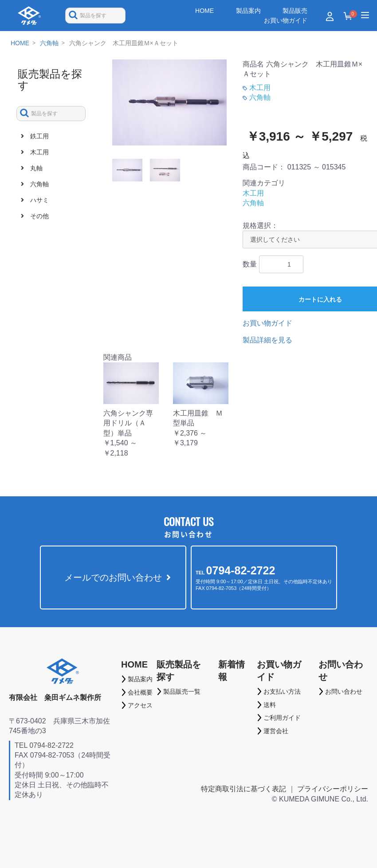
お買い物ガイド (267, 323)
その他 (39, 216)
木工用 (39, 152)
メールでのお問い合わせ (113, 577)
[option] (170, 102)
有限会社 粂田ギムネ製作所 (55, 697)
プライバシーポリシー (333, 789)
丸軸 (35, 168)
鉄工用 (39, 136)
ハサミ (39, 200)
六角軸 (49, 43)
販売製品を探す (179, 671)
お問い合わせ (341, 671)
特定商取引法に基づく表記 (243, 789)
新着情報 (232, 671)
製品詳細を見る (267, 340)
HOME (20, 43)
